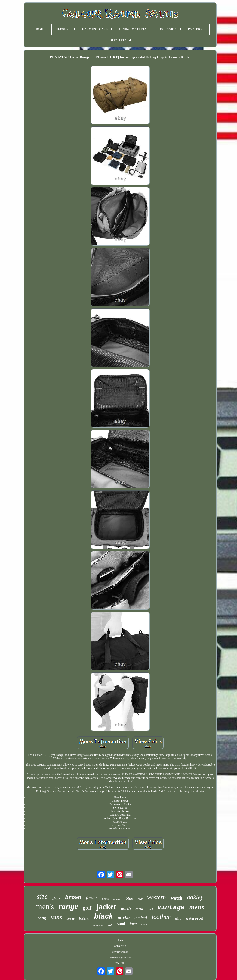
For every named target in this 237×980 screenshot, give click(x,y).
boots (105, 899)
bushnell (84, 919)
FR (123, 963)
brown (73, 898)
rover (70, 918)
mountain (98, 925)
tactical (141, 918)
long (42, 918)
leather (161, 917)
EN (117, 963)
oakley (195, 897)
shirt (150, 909)
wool (121, 924)
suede (110, 925)
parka (124, 917)
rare (144, 924)
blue (129, 898)
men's (45, 906)
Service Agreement (120, 958)
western (157, 897)
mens (197, 907)
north (126, 908)
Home (120, 940)
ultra (178, 919)
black (103, 916)
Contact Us (120, 946)
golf (87, 908)
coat (140, 899)
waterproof (194, 918)
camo (139, 909)
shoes (56, 899)
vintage (171, 907)
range (68, 906)
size (42, 897)
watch (176, 898)
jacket (106, 907)
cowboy (117, 899)
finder (92, 898)
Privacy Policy (120, 952)
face (133, 924)
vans (56, 917)
